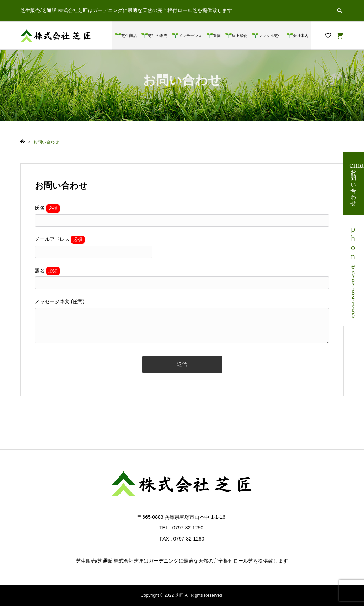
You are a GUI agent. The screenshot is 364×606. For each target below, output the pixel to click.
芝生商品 (129, 36)
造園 (217, 36)
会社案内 (301, 36)
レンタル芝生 (270, 36)
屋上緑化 (240, 36)
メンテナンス (190, 36)
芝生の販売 (158, 36)
